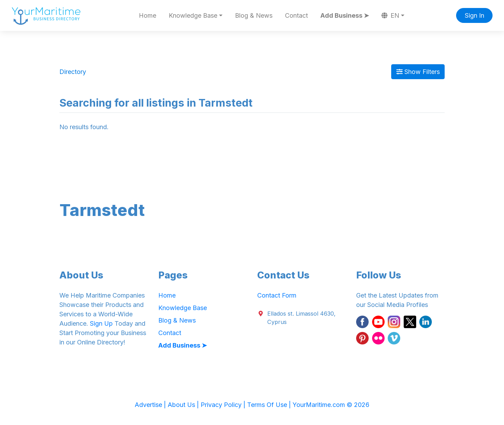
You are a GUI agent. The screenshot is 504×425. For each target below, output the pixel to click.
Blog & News (254, 15)
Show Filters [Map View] (418, 72)
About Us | (184, 405)
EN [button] (390, 15)
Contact (296, 15)
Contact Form (277, 295)
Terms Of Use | (270, 405)
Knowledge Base (183, 308)
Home (148, 15)
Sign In (474, 15)
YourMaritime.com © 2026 (331, 405)
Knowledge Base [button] (193, 15)
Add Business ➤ (345, 15)
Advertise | (151, 405)
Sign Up (101, 323)
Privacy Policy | (224, 405)
